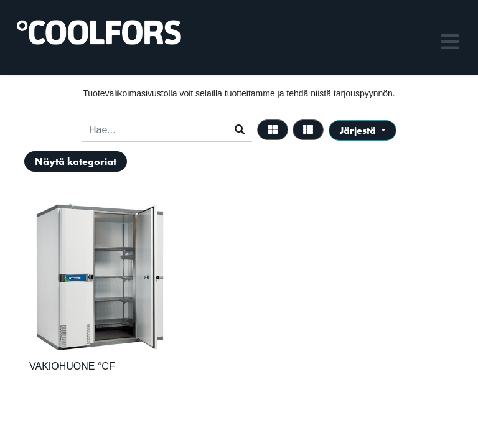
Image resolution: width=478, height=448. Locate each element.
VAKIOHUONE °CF (72, 366)
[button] (363, 130)
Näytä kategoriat (76, 161)
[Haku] (240, 130)
